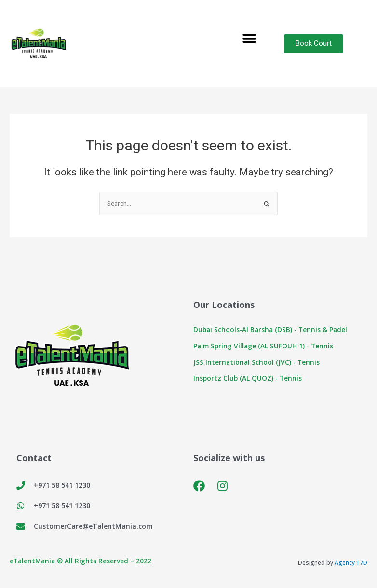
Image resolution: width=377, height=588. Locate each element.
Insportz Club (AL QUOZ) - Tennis (248, 378)
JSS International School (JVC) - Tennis (256, 362)
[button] (249, 39)
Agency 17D (351, 563)
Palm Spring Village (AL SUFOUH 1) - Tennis (263, 346)
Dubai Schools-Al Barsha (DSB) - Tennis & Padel (270, 329)
